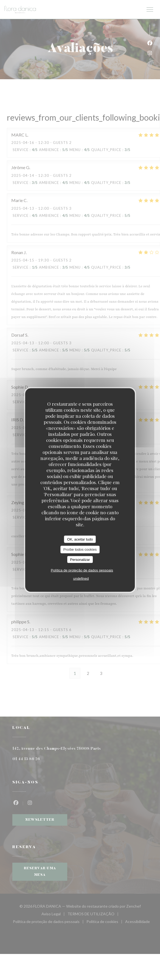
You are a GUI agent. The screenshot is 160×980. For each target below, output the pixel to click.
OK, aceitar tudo (80, 539)
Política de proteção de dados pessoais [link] (82, 570)
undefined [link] (81, 579)
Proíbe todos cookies (80, 549)
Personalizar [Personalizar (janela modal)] (80, 559)
